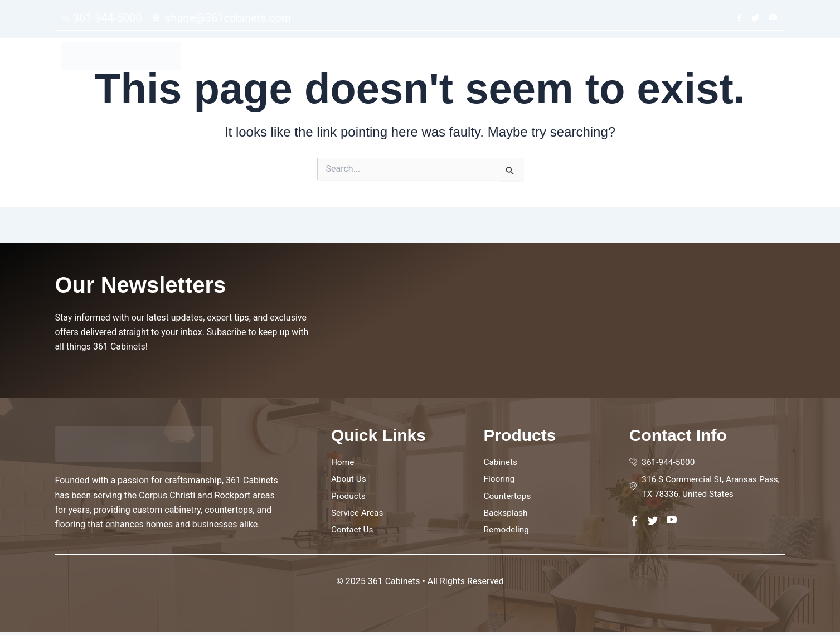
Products (620, 57)
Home (517, 57)
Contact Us (753, 57)
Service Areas (685, 57)
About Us (565, 57)
